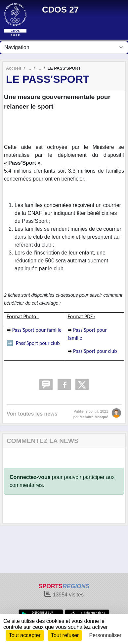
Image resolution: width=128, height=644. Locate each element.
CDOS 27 (60, 10)
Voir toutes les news (32, 414)
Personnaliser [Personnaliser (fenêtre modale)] (106, 635)
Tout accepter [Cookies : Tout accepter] (25, 635)
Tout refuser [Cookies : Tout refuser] (65, 635)
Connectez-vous (30, 477)
